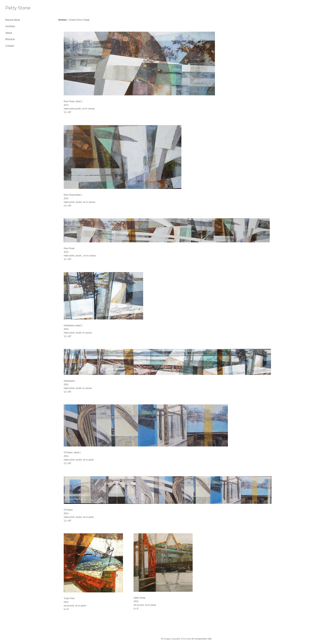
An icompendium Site (202, 639)
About (9, 33)
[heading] (16, 8)
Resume (10, 39)
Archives (10, 26)
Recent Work (13, 20)
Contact (10, 46)
